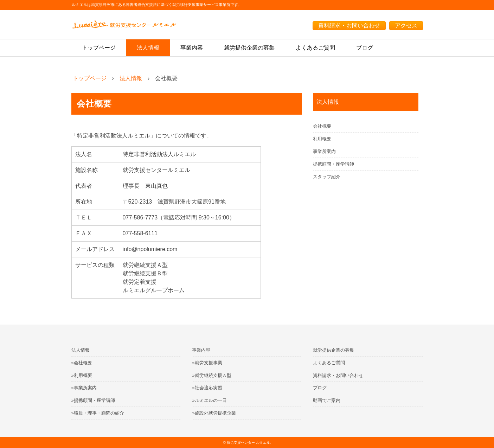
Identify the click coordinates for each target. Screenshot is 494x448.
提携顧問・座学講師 (333, 164)
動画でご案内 (327, 400)
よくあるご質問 (315, 48)
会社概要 (322, 126)
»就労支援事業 (207, 363)
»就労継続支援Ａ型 (211, 375)
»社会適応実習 (207, 388)
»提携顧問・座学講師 (93, 400)
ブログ (365, 48)
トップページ (99, 48)
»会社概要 (82, 363)
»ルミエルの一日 (209, 400)
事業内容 (192, 48)
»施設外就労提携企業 (214, 413)
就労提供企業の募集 (249, 48)
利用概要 (322, 139)
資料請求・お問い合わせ (349, 25)
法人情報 (148, 48)
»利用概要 (82, 375)
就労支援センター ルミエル (248, 443)
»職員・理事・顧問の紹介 (98, 413)
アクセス (406, 25)
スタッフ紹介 (327, 177)
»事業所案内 (84, 388)
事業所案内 (324, 151)
